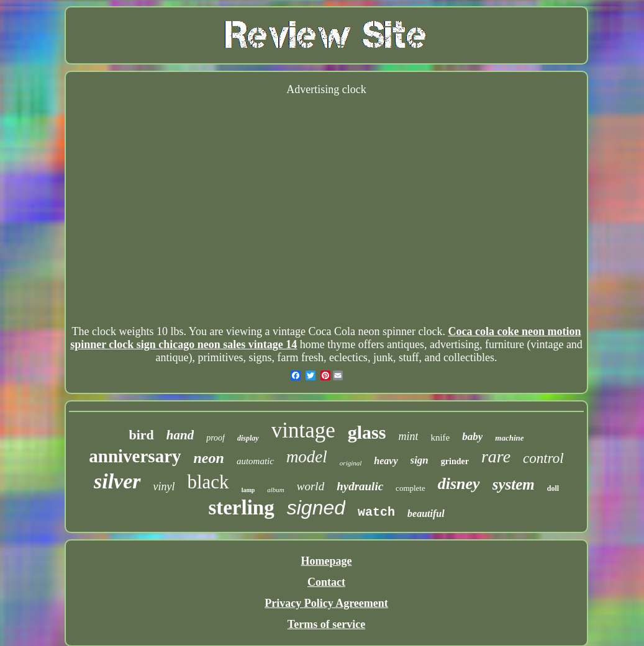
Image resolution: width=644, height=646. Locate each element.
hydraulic (360, 486)
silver (117, 481)
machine (509, 438)
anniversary (135, 456)
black (208, 482)
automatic (255, 461)
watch (376, 512)
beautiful (426, 514)
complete (410, 488)
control (543, 458)
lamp (248, 490)
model (307, 457)
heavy (386, 461)
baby (472, 437)
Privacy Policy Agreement (326, 603)
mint (408, 436)
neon (209, 458)
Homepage (327, 561)
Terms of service (326, 624)
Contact (326, 582)
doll (553, 488)
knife (440, 437)
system (514, 484)
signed (316, 508)
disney (459, 484)
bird (141, 435)
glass (367, 432)
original (351, 463)
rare (496, 456)
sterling (241, 508)
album (276, 490)
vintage (303, 430)
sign (420, 460)
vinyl (164, 487)
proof (215, 438)
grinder (455, 461)
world (311, 486)
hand (180, 435)
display (248, 438)
